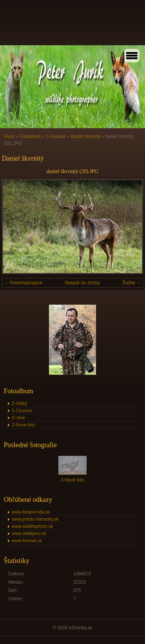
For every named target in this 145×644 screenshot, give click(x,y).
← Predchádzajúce (23, 283)
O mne (18, 418)
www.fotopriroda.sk (31, 512)
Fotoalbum (30, 136)
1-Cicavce (56, 136)
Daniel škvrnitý (85, 136)
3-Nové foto (23, 425)
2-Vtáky (19, 403)
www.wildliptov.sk (29, 534)
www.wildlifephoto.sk (32, 526)
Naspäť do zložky (83, 283)
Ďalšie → (132, 283)
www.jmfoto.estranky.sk (35, 519)
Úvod (9, 136)
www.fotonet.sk (27, 541)
